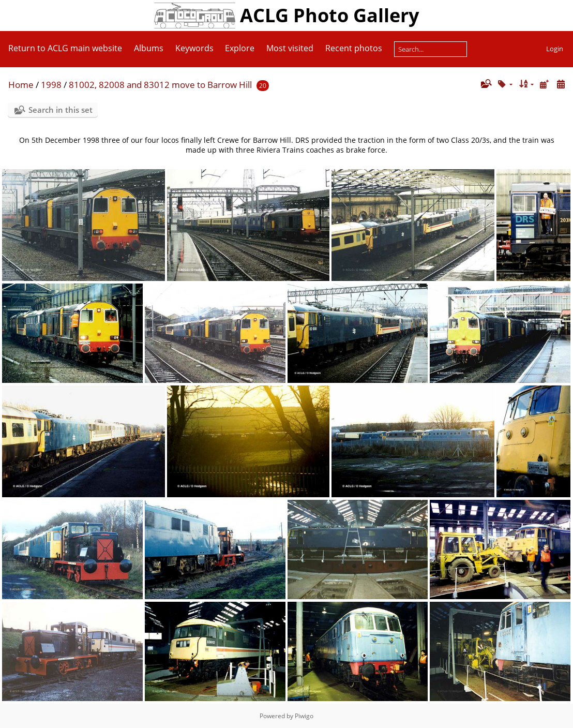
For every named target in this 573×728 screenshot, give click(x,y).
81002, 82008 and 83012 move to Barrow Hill (160, 85)
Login (555, 49)
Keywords (194, 48)
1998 (51, 85)
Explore (240, 48)
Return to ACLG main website (65, 48)
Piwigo (304, 716)
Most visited (290, 48)
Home (21, 85)
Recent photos (354, 48)
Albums (149, 48)
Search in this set (61, 110)
